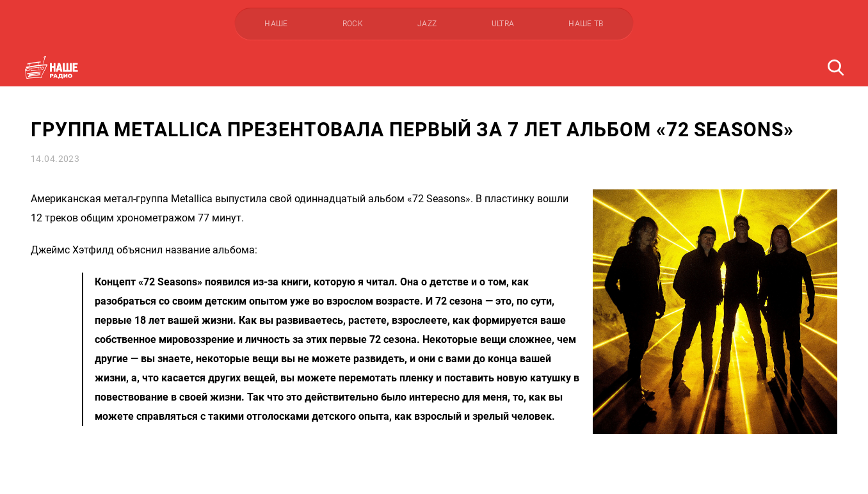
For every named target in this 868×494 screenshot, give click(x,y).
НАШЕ (276, 24)
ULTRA (503, 24)
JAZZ (427, 24)
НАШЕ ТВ (586, 24)
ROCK (353, 24)
